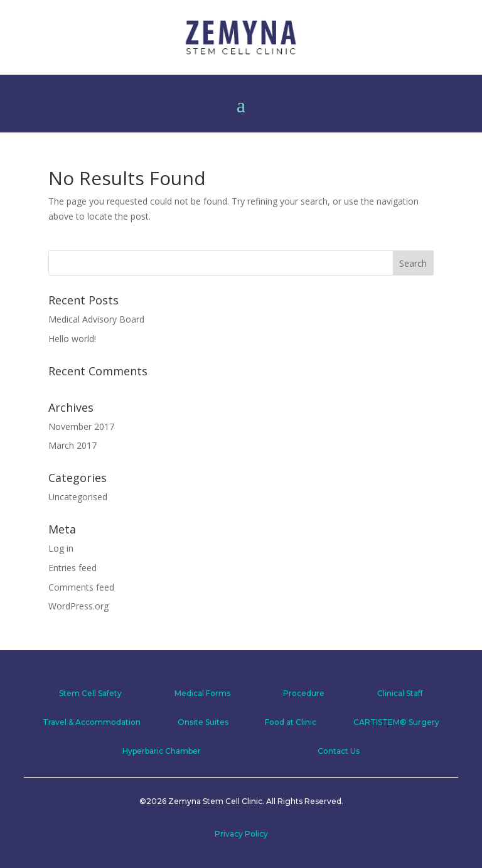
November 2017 (81, 426)
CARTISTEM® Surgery (396, 722)
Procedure (304, 693)
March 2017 (72, 445)
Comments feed (81, 587)
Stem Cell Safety (90, 693)
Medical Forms (202, 693)
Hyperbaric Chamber (162, 751)
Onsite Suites (203, 722)
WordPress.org (78, 606)
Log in (61, 548)
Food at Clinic (291, 722)
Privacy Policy (241, 834)
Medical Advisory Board (96, 319)
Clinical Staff (400, 693)
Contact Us (339, 751)
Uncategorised (78, 497)
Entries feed (72, 568)
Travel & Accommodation (92, 722)
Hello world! (72, 339)
